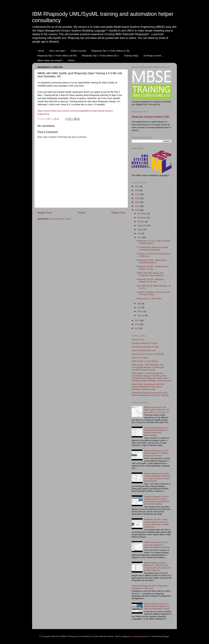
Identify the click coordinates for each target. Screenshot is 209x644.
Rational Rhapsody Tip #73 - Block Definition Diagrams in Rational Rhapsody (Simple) (157, 606)
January (141, 315)
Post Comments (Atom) (60, 219)
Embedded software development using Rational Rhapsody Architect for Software (150, 394)
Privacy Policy (138, 340)
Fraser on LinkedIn (140, 358)
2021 (137, 198)
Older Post (118, 213)
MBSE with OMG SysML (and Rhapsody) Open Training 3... (151, 274)
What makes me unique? (50, 60)
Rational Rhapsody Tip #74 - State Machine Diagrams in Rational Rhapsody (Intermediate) (157, 431)
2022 (137, 194)
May (139, 304)
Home (41, 51)
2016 (137, 324)
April (140, 307)
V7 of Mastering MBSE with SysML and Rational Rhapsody (153, 249)
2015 (137, 328)
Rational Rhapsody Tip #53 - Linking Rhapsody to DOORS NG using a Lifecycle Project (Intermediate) (157, 477)
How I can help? (57, 51)
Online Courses (78, 51)
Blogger (166, 636)
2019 (137, 206)
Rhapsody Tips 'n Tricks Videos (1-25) (111, 51)
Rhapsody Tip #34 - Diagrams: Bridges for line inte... (150, 280)
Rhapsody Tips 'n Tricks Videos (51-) (100, 56)
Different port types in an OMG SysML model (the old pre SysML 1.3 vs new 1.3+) (157, 410)
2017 (137, 320)
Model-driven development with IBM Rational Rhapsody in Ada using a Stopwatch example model (148, 387)
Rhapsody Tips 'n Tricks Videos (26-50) (57, 56)
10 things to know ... (153, 56)
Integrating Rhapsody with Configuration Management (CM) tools (150, 587)
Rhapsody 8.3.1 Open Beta (149, 299)
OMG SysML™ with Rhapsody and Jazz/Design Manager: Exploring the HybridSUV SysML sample (148, 367)
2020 (137, 202)
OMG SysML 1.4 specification (145, 361)
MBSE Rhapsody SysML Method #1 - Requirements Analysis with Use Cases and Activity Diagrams (157, 567)
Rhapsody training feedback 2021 (151, 117)
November (142, 218)
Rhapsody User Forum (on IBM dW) (148, 354)
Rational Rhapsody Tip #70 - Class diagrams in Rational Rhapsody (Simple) (157, 453)
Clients (71, 60)
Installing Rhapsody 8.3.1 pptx (145, 347)
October (141, 222)
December (142, 214)
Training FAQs (131, 56)
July (139, 233)
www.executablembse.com (144, 350)
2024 (137, 186)
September (142, 225)
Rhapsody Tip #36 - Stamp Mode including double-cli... (152, 261)
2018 (137, 210)
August (141, 230)
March (140, 311)
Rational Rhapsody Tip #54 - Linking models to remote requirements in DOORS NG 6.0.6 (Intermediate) (157, 500)
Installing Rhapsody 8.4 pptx (144, 343)
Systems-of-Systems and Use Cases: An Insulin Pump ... (154, 293)
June (140, 237)
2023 (137, 190)
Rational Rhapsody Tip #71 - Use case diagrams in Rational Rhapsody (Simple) (157, 545)
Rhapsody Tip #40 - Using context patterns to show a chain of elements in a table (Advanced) (156, 523)
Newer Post (45, 213)
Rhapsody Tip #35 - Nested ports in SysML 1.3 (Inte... (153, 268)
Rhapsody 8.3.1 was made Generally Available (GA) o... (153, 242)
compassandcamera (141, 636)
